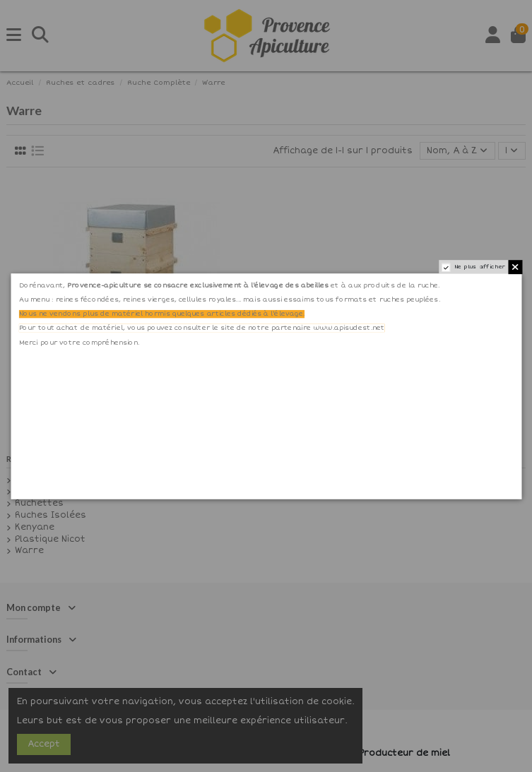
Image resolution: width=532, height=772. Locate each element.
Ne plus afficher (479, 267)
